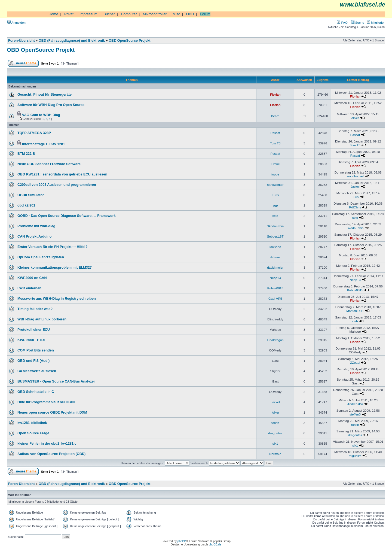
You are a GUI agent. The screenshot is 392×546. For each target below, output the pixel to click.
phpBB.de (215, 544)
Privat (69, 14)
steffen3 (355, 414)
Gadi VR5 (275, 298)
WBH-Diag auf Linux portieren (42, 319)
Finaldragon (275, 340)
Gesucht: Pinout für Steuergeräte (45, 95)
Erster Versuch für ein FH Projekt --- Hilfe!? (52, 247)
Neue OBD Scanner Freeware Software (49, 164)
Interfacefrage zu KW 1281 (44, 144)
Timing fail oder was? (35, 309)
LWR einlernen (29, 288)
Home (53, 14)
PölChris (355, 207)
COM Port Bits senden (36, 350)
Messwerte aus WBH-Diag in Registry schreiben (57, 299)
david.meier (275, 267)
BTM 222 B (26, 154)
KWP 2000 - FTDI (31, 340)
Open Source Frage (33, 433)
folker (275, 412)
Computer (129, 14)
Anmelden (16, 22)
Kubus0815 (275, 288)
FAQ (342, 22)
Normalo (275, 454)
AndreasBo (355, 404)
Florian (275, 94)
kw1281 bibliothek (32, 423)
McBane (275, 247)
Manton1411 (355, 311)
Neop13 (275, 278)
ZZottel (355, 363)
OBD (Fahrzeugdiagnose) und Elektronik (72, 41)
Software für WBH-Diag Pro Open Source (51, 105)
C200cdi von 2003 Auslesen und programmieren (57, 185)
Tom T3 (275, 143)
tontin (275, 423)
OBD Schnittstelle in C (36, 392)
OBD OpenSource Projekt (129, 41)
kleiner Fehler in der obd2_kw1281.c (47, 444)
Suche (358, 22)
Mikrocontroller (155, 14)
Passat (275, 133)
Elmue (275, 164)
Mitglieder (376, 22)
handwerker (275, 185)
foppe (275, 174)
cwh (355, 321)
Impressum (88, 14)
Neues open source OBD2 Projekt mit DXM (52, 412)
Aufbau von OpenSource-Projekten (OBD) (51, 454)
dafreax (275, 257)
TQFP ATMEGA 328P (34, 133)
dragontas (275, 433)
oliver (355, 118)
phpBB (182, 541)
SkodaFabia (275, 226)
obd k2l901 (26, 205)
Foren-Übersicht (22, 41)
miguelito (355, 456)
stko (275, 216)
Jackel (355, 186)
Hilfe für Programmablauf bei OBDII (46, 402)
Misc (176, 14)
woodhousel (355, 176)
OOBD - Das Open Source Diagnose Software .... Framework (67, 216)
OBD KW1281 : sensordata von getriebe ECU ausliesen (62, 174)
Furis (275, 195)
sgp (275, 205)
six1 (275, 443)
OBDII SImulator (31, 195)
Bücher (109, 14)
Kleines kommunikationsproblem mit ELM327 (55, 268)
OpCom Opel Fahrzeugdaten (41, 257)
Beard (275, 116)
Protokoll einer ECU (34, 330)
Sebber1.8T (275, 236)
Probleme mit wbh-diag (36, 226)
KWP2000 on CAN (32, 278)
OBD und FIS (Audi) (33, 361)
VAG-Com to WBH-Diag (41, 115)
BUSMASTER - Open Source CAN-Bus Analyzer (56, 381)
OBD (190, 14)
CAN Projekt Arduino (34, 236)
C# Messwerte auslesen (37, 371)
